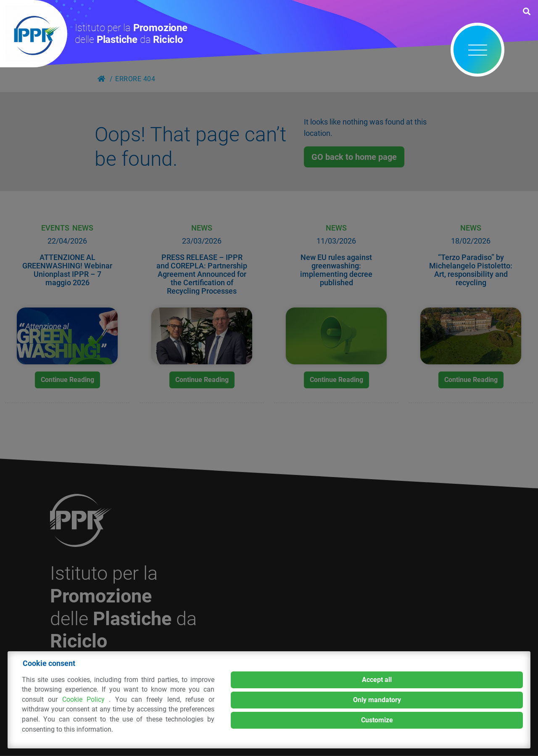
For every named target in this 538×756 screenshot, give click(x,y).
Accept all (377, 680)
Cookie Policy (86, 699)
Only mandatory (377, 700)
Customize (377, 720)
